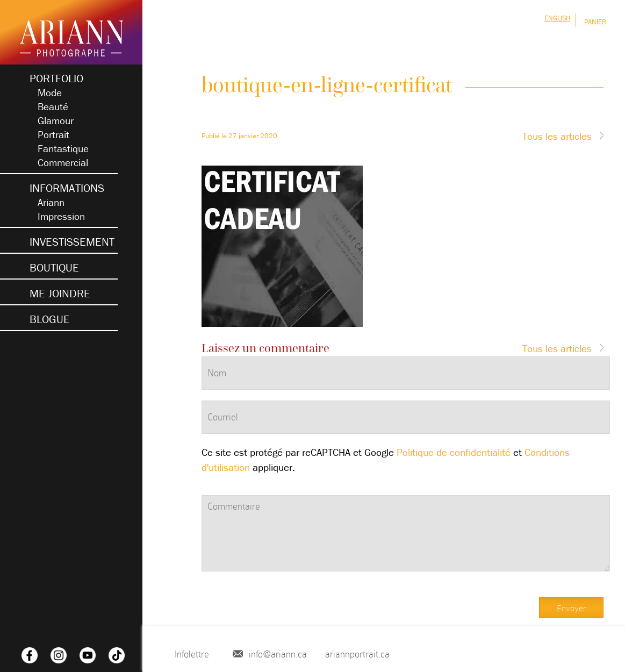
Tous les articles (557, 136)
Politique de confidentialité (454, 452)
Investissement (72, 242)
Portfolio (56, 78)
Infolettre (192, 654)
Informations (67, 188)
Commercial (63, 162)
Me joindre (60, 294)
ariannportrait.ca (357, 654)
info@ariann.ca (278, 654)
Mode (50, 92)
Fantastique (63, 148)
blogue (50, 319)
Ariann (51, 202)
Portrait (53, 134)
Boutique (54, 268)
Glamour (56, 120)
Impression (61, 216)
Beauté (53, 106)
